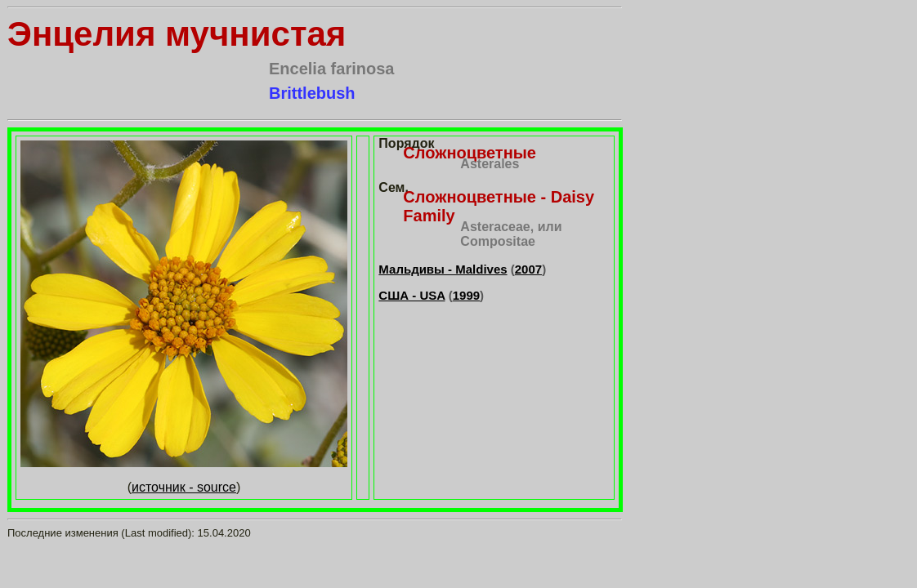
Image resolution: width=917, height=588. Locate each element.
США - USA (412, 295)
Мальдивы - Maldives (443, 269)
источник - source (184, 487)
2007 (528, 269)
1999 (466, 295)
